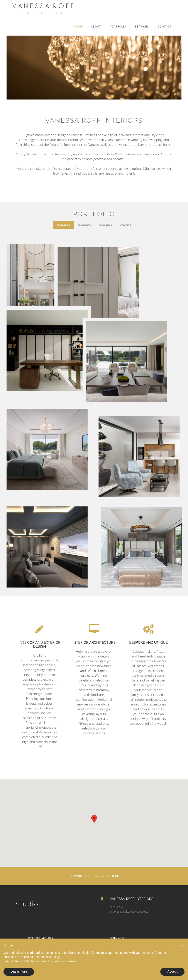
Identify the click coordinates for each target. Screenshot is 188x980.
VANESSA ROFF (55, 13)
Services (142, 27)
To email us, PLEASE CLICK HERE (94, 876)
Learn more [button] (19, 971)
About (96, 27)
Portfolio (118, 27)
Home (78, 27)
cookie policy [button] (51, 957)
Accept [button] (172, 971)
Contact (164, 27)
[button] (182, 946)
